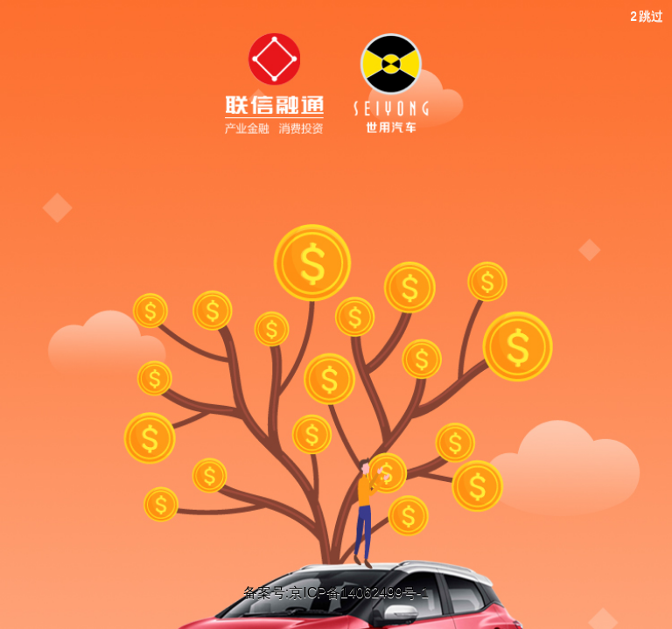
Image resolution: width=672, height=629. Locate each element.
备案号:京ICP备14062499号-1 (336, 593)
